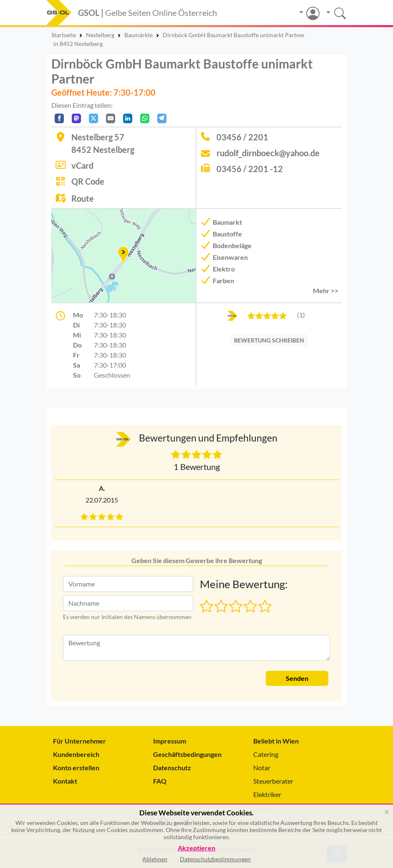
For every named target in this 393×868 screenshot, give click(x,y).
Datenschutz (172, 768)
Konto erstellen (76, 768)
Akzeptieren (196, 848)
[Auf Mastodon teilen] (76, 118)
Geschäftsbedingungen (187, 754)
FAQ (160, 781)
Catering (266, 754)
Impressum (170, 741)
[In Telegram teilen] (162, 118)
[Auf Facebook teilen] (59, 118)
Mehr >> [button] (326, 291)
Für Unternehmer (79, 741)
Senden (297, 678)
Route (83, 198)
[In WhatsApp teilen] (145, 118)
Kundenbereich (76, 754)
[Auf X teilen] (93, 118)
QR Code (88, 181)
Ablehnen (155, 859)
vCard (82, 165)
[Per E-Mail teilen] (111, 118)
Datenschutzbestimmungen (215, 859)
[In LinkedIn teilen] (128, 118)
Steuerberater (273, 781)
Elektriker (267, 794)
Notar (262, 768)
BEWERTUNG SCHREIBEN (269, 340)
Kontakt (65, 781)
